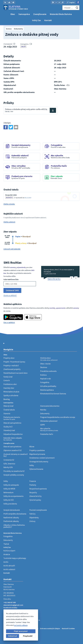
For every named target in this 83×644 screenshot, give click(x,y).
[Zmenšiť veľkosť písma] (56, 2)
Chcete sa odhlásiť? (10, 295)
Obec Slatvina (21, 622)
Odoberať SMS (12, 290)
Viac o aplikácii (9, 322)
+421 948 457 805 (10, 602)
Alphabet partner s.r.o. (32, 620)
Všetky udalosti (9, 222)
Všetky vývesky (9, 204)
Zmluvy (23, 47)
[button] (72, 278)
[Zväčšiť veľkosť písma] (63, 2)
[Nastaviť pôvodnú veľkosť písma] (59, 2)
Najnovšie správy (54, 279)
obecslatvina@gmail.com (13, 605)
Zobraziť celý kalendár (12, 249)
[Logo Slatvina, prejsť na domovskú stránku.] (16, 8)
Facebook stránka (10, 608)
